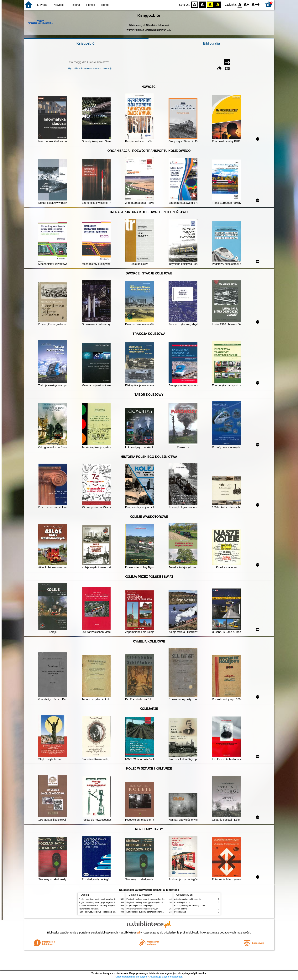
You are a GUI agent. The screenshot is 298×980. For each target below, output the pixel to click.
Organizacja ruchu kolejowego (140, 906)
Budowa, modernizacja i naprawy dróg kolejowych (100, 906)
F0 (240, 4)
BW (202, 4)
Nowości (59, 5)
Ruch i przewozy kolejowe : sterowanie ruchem (99, 912)
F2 (256, 4)
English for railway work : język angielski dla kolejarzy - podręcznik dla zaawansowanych (117, 902)
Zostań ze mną (181, 909)
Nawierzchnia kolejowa (89, 909)
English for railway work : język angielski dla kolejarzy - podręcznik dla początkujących (116, 899)
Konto (105, 5)
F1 (246, 4)
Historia (75, 5)
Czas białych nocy (182, 902)
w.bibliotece (130, 933)
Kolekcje (107, 68)
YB (210, 4)
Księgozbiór (86, 43)
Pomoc (91, 5)
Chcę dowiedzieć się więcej (131, 977)
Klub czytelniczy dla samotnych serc (190, 906)
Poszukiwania (180, 912)
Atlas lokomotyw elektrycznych (188, 899)
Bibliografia (211, 43)
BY (218, 4)
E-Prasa (42, 5)
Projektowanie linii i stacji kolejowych (142, 909)
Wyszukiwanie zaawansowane (84, 68)
